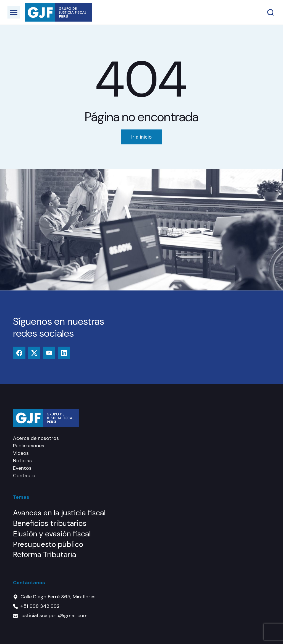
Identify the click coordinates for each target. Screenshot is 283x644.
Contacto (24, 476)
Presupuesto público (48, 544)
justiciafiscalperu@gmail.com (54, 616)
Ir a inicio (141, 137)
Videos (21, 453)
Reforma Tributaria (44, 555)
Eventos (22, 468)
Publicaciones (29, 446)
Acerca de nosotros (36, 438)
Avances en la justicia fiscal (59, 513)
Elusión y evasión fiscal (52, 534)
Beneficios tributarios (50, 523)
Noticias (22, 461)
